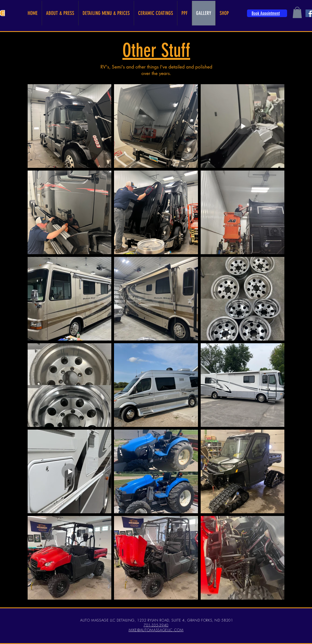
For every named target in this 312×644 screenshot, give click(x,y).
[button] (297, 12)
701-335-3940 (156, 625)
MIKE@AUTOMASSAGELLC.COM (156, 630)
